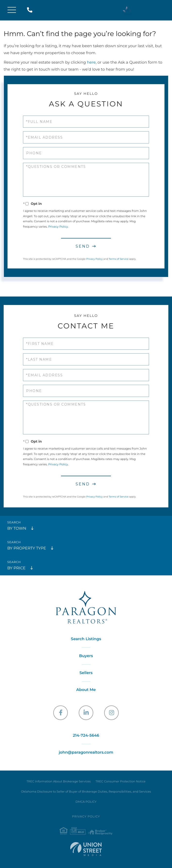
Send (83, 246)
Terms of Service (119, 259)
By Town (17, 529)
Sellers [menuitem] (86, 673)
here (91, 63)
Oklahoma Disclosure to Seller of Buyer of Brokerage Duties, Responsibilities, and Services (86, 792)
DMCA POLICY (86, 802)
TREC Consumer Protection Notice (120, 782)
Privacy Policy (58, 227)
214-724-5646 (31, 10)
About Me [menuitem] (86, 690)
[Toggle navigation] (12, 10)
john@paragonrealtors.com (86, 753)
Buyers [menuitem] (86, 656)
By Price (16, 568)
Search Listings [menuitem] (86, 639)
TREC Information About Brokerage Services (59, 782)
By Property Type (27, 548)
